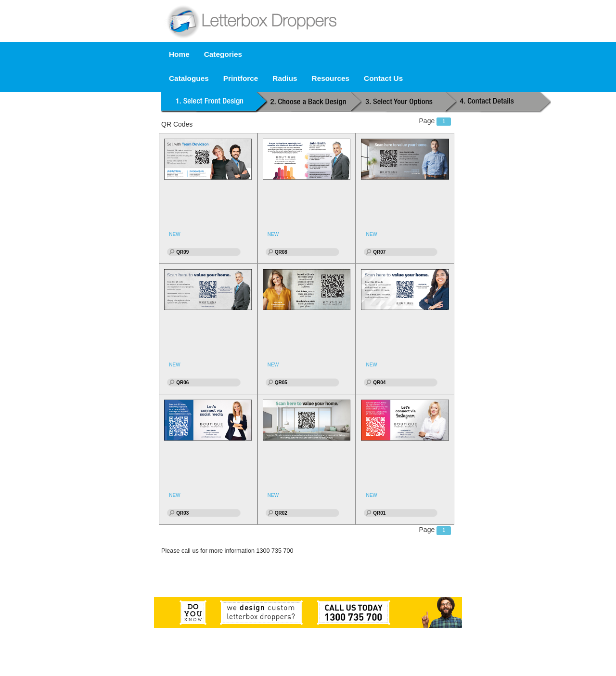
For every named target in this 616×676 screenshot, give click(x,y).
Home (179, 54)
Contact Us (383, 78)
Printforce (241, 78)
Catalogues (189, 78)
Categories (223, 54)
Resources (331, 78)
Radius (285, 78)
